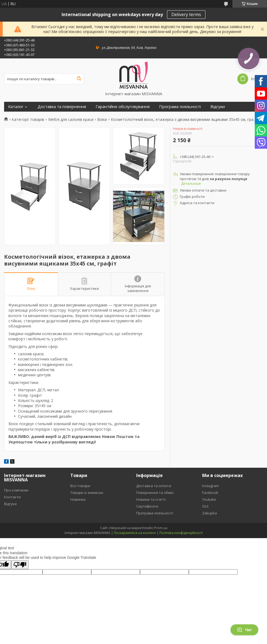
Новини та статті (151, 499)
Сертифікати (20, 116)
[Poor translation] (20, 565)
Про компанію (16, 490)
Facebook (210, 493)
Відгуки (218, 107)
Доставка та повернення (62, 107)
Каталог (16, 107)
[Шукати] (79, 79)
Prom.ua (161, 528)
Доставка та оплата (154, 486)
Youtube (209, 499)
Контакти (12, 497)
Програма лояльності (180, 107)
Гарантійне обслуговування (123, 107)
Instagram (210, 486)
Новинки (78, 499)
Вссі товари (80, 486)
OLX (205, 506)
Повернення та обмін (155, 493)
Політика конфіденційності (181, 533)
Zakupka (210, 513)
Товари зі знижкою (87, 493)
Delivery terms (186, 14)
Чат (244, 630)
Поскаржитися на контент (135, 533)
